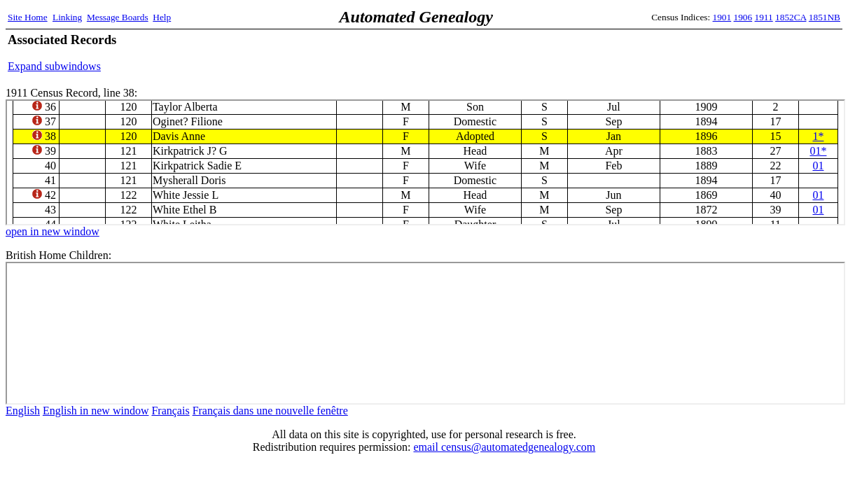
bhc (425, 333)
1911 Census (425, 162)
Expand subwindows (54, 66)
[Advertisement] (676, 52)
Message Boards (118, 17)
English (23, 411)
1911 (764, 17)
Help (162, 17)
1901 (722, 17)
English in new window (96, 411)
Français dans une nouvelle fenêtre (270, 411)
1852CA (791, 17)
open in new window (53, 231)
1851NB (825, 17)
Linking (67, 17)
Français (170, 411)
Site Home (28, 17)
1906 (743, 17)
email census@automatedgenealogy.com (504, 447)
